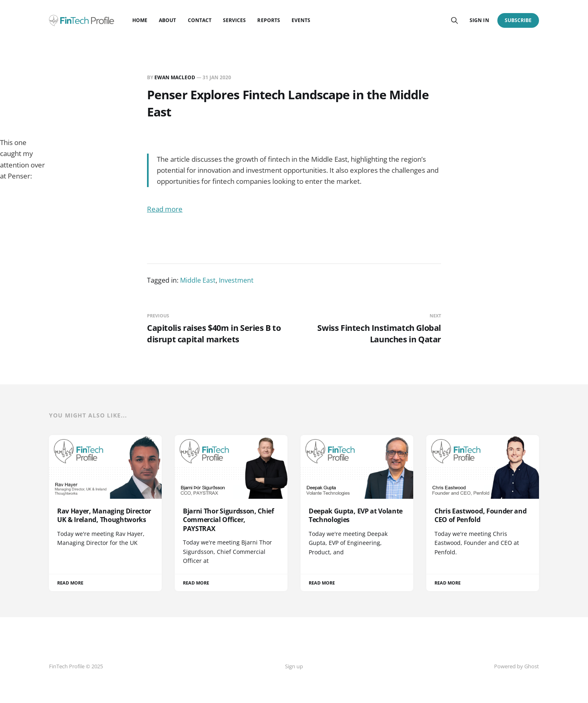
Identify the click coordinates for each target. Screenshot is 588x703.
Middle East (198, 280)
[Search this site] (454, 20)
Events (301, 20)
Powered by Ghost (517, 666)
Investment (236, 280)
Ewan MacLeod (175, 77)
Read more (165, 209)
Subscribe (518, 20)
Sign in (479, 20)
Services (234, 20)
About (167, 20)
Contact (200, 20)
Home (140, 20)
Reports (268, 20)
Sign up (294, 666)
